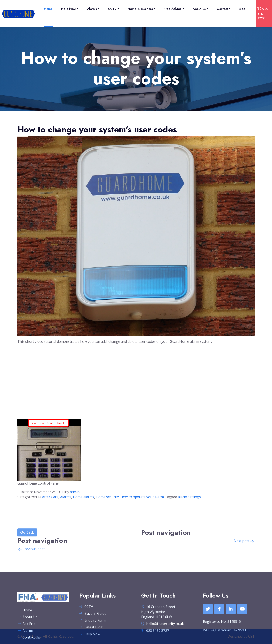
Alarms (92, 9)
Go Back (27, 563)
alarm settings (189, 497)
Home (48, 9)
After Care (50, 497)
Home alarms (84, 497)
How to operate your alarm (142, 497)
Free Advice (173, 9)
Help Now (69, 9)
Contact (222, 9)
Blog (242, 9)
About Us (199, 9)
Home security (107, 497)
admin (75, 492)
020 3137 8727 (263, 14)
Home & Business (140, 9)
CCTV (112, 9)
